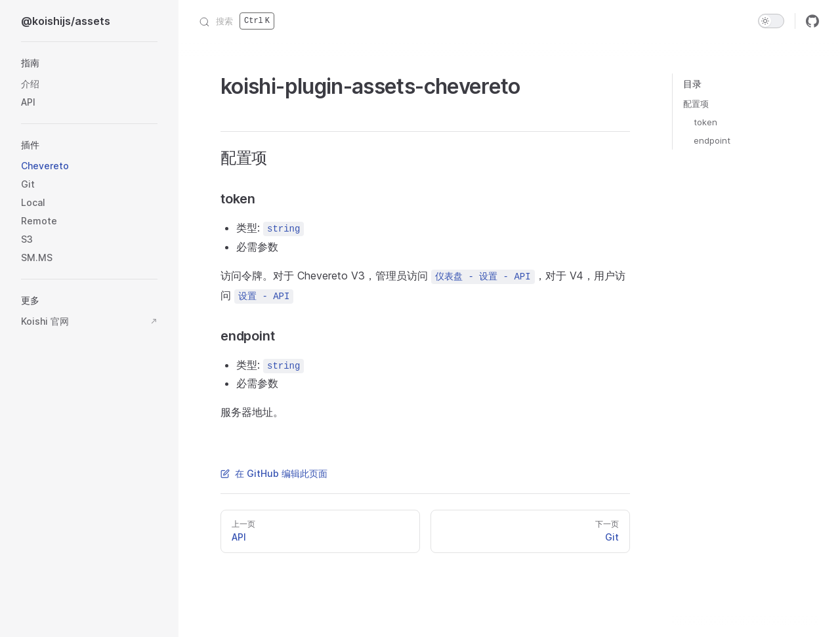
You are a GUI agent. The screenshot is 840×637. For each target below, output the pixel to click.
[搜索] (237, 21)
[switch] (771, 21)
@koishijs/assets (66, 21)
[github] (812, 21)
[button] (89, 63)
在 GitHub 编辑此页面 (274, 473)
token (705, 122)
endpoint (712, 140)
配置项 (696, 104)
